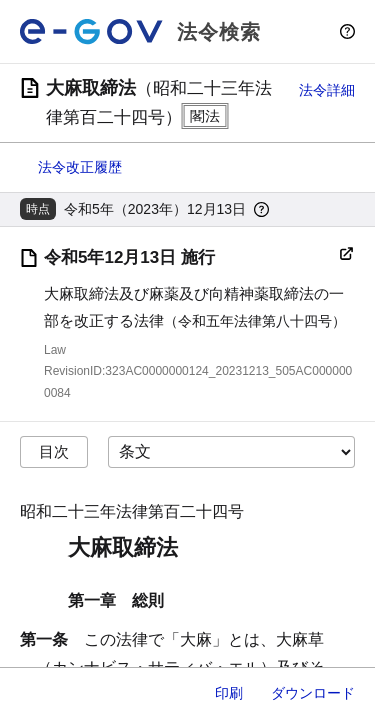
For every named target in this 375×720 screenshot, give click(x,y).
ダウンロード (313, 693)
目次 (54, 451)
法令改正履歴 (80, 167)
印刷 (229, 693)
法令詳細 (327, 90)
